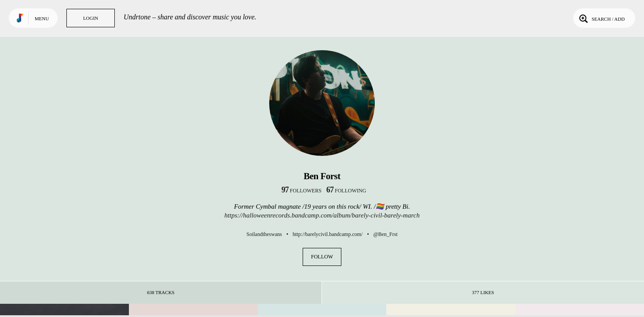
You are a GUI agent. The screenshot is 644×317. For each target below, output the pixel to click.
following (346, 191)
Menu (42, 18)
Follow (322, 257)
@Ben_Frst (386, 234)
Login (91, 18)
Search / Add (601, 18)
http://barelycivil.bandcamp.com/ (327, 234)
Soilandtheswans (264, 234)
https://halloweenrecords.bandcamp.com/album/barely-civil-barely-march (322, 215)
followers (302, 191)
